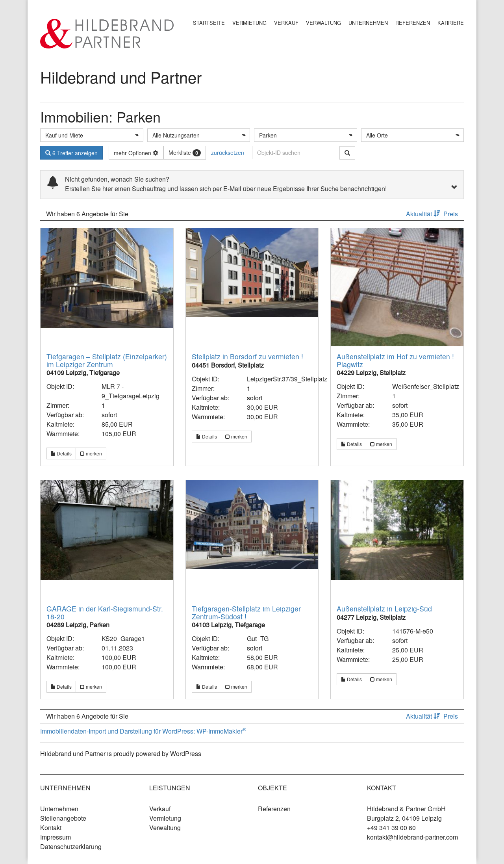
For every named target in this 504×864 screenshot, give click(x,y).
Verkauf (286, 23)
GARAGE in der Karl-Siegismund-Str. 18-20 (105, 612)
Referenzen (413, 23)
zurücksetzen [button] (228, 152)
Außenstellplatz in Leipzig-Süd (384, 609)
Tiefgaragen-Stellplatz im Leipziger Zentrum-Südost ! (246, 612)
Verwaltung (323, 23)
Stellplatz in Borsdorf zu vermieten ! (247, 356)
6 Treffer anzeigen (71, 153)
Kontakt (51, 828)
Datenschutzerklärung (71, 846)
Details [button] (61, 453)
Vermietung (249, 23)
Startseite (209, 23)
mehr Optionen (136, 153)
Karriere (451, 23)
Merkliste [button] (185, 152)
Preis (451, 214)
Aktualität (424, 214)
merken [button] (91, 453)
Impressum (56, 837)
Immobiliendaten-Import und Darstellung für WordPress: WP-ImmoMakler (143, 731)
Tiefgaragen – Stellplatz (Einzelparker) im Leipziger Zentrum (107, 360)
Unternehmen (368, 23)
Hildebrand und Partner (121, 77)
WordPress (186, 753)
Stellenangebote (63, 818)
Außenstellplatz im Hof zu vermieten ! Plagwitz (395, 360)
